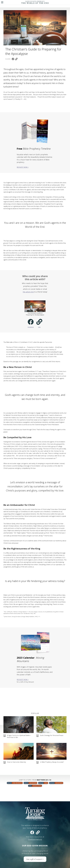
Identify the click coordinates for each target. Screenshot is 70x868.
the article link (28, 292)
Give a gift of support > (35, 859)
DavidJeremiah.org (35, 839)
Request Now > (23, 167)
